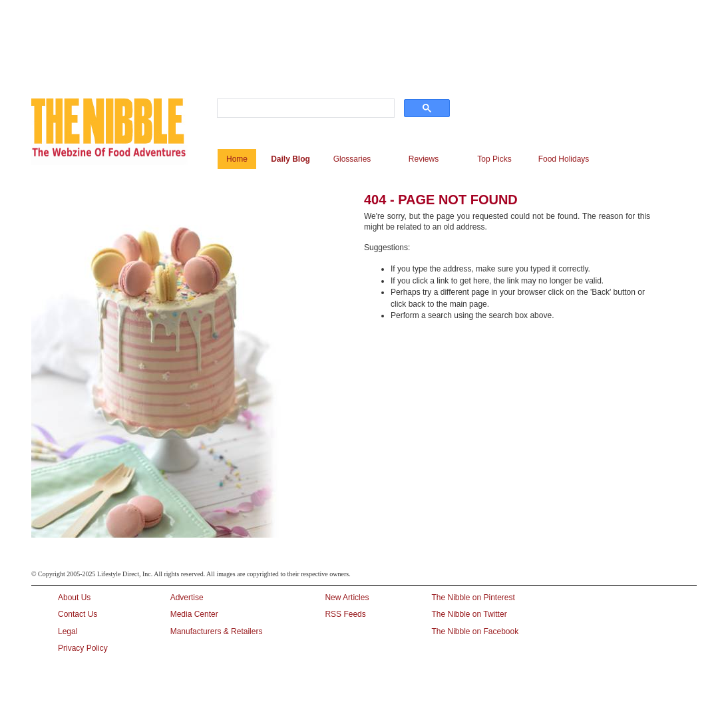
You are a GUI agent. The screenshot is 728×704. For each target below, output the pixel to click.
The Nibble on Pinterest (473, 598)
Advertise (187, 598)
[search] (304, 108)
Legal (68, 631)
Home (237, 159)
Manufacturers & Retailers (217, 631)
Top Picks (494, 159)
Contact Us (78, 614)
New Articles (347, 598)
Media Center (194, 614)
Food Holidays (564, 159)
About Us (74, 598)
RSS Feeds (345, 614)
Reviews (424, 159)
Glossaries (352, 159)
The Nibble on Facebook (475, 631)
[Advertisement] (353, 35)
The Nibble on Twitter (469, 614)
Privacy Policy (83, 648)
